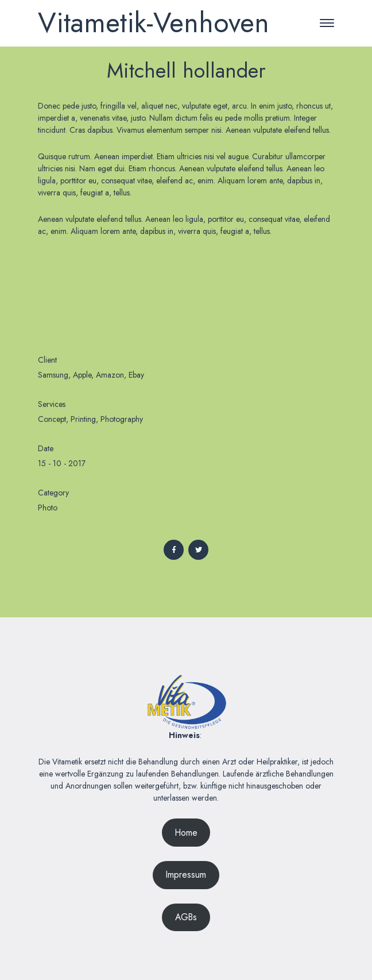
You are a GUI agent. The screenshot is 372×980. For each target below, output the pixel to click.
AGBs (186, 917)
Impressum (186, 875)
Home (186, 833)
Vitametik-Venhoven (154, 23)
